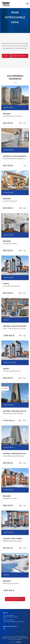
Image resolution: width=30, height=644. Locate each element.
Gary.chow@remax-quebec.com (16, 622)
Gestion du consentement (15, 640)
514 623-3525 (10, 620)
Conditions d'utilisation (23, 639)
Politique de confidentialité (9, 639)
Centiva (18, 642)
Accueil (6, 56)
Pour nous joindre (20, 56)
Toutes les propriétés (15, 599)
